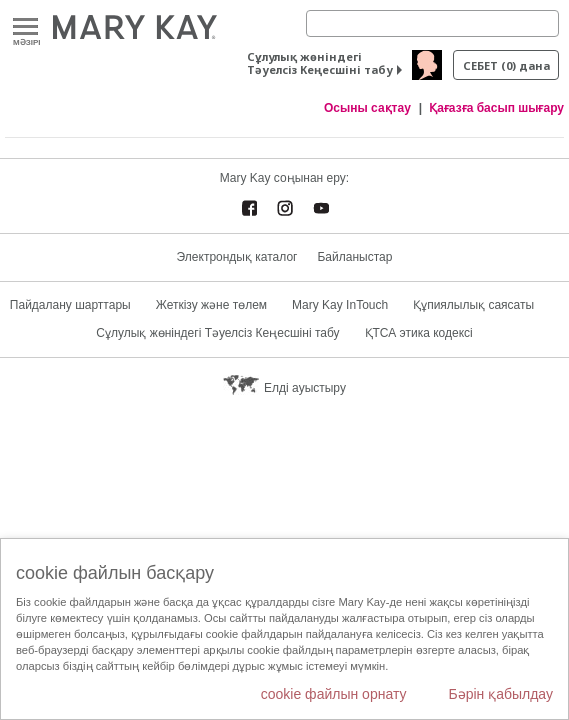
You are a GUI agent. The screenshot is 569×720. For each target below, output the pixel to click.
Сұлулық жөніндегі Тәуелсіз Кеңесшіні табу (320, 63)
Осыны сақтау (367, 108)
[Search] (432, 23)
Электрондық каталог (237, 257)
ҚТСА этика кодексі (419, 333)
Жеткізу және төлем (211, 305)
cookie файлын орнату (334, 694)
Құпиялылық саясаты (473, 305)
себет (506, 65)
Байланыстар (354, 257)
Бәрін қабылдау (500, 694)
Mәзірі (25, 27)
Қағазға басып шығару (496, 108)
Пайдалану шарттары (70, 305)
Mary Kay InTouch (340, 305)
